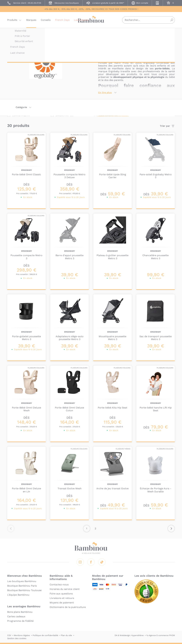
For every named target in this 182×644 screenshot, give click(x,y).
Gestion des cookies (17, 638)
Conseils (46, 20)
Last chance (81, 20)
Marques (31, 20)
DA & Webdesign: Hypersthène (129, 635)
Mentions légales (22, 635)
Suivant (171, 529)
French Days (62, 20)
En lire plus (105, 93)
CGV (9, 635)
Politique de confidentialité (45, 635)
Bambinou (91, 20)
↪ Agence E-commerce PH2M (161, 635)
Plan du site (66, 635)
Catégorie (21, 107)
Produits (12, 20)
